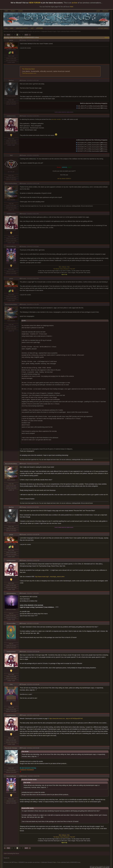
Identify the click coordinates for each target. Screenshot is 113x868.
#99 (21, 748)
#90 (21, 464)
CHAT (6, 11)
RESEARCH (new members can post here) (29, 31)
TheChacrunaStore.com (29, 73)
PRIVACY (13, 11)
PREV (8, 35)
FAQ (6, 28)
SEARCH (68, 179)
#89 (21, 304)
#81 (21, 40)
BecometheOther (11, 183)
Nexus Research (65, 269)
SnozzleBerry (11, 246)
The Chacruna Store (28, 69)
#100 (21, 776)
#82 (21, 80)
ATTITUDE (40, 28)
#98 (21, 715)
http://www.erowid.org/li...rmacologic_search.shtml (50, 577)
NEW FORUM (35, 3)
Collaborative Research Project (49, 31)
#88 (21, 278)
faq (61, 179)
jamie (11, 40)
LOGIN (98, 11)
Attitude (64, 267)
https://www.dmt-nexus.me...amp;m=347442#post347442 (66, 719)
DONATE (20, 11)
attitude (64, 179)
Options (107, 38)
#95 (21, 623)
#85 (21, 183)
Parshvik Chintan (11, 748)
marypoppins (11, 593)
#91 (21, 507)
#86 (21, 214)
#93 (21, 560)
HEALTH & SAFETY (22, 28)
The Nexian (56, 269)
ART (32, 28)
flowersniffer (11, 624)
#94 (21, 593)
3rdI (11, 155)
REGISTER (105, 11)
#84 (21, 155)
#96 (21, 652)
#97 (21, 684)
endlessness (11, 116)
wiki (58, 179)
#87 (21, 247)
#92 (21, 535)
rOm (11, 684)
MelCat (11, 81)
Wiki (60, 267)
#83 (21, 116)
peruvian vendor (56, 119)
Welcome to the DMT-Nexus (11, 31)
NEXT (26, 35)
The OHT (73, 269)
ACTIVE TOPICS (103, 28)
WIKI (12, 28)
